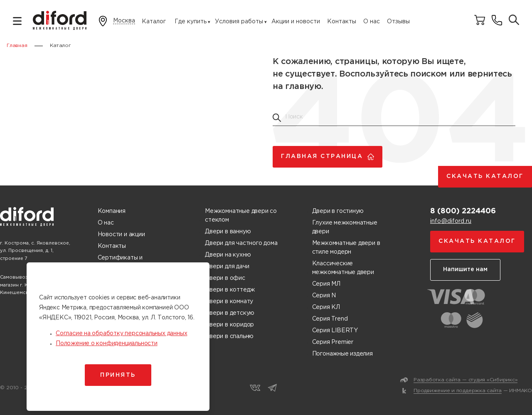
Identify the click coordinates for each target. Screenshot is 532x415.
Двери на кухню (228, 255)
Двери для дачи (227, 267)
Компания (112, 211)
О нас (372, 22)
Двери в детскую (230, 313)
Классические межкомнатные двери (343, 268)
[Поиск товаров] (514, 21)
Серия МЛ (326, 284)
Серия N (324, 296)
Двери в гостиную (338, 211)
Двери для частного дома (241, 243)
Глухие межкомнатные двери (345, 227)
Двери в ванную (228, 232)
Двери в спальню (229, 336)
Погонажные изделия (342, 354)
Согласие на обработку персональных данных (121, 333)
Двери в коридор (229, 325)
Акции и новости (296, 22)
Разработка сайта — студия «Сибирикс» (465, 380)
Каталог (154, 22)
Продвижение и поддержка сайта (458, 391)
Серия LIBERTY (335, 331)
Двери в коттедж (230, 290)
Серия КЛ (326, 307)
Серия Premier (333, 342)
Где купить (191, 22)
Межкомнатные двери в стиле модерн (346, 248)
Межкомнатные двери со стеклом (241, 216)
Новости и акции (121, 235)
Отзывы (398, 22)
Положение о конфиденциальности (107, 343)
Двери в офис (225, 278)
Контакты (342, 22)
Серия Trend (330, 319)
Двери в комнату (229, 301)
